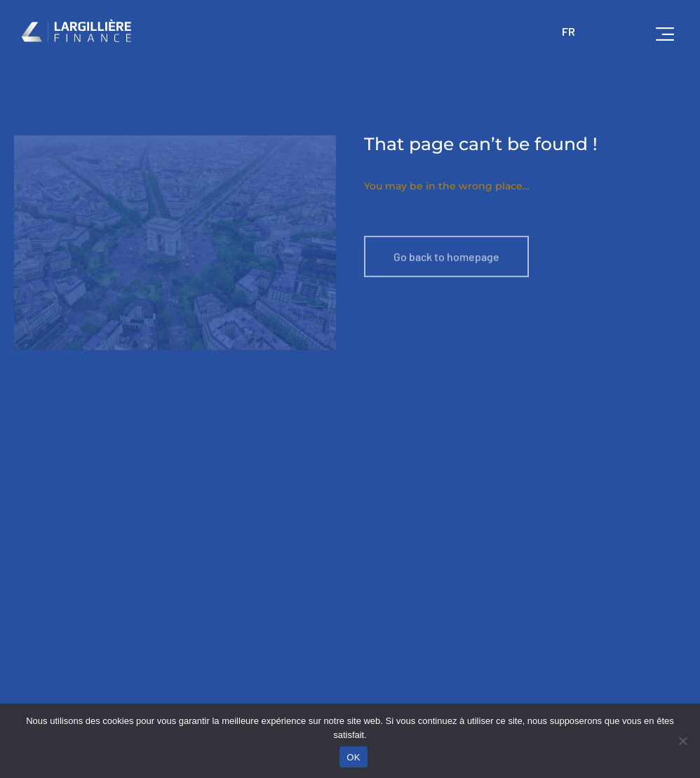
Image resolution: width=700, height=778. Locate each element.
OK (353, 757)
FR (568, 31)
